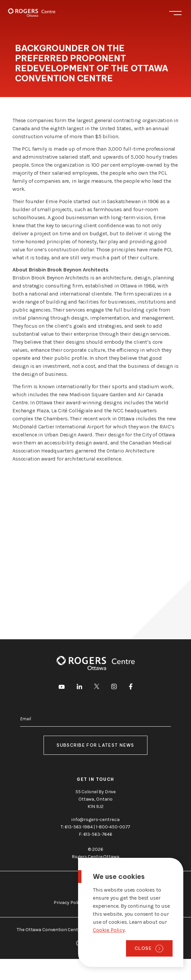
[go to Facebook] (131, 688)
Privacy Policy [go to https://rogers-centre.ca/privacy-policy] (68, 903)
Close (143, 948)
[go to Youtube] (62, 687)
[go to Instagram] (114, 688)
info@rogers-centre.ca (95, 820)
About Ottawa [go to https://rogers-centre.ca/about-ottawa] (95, 885)
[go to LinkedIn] (79, 688)
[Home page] (32, 13)
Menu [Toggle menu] (175, 13)
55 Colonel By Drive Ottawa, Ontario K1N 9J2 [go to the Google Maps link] (95, 799)
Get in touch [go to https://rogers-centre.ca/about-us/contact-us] (95, 779)
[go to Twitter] (97, 687)
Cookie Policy (109, 930)
